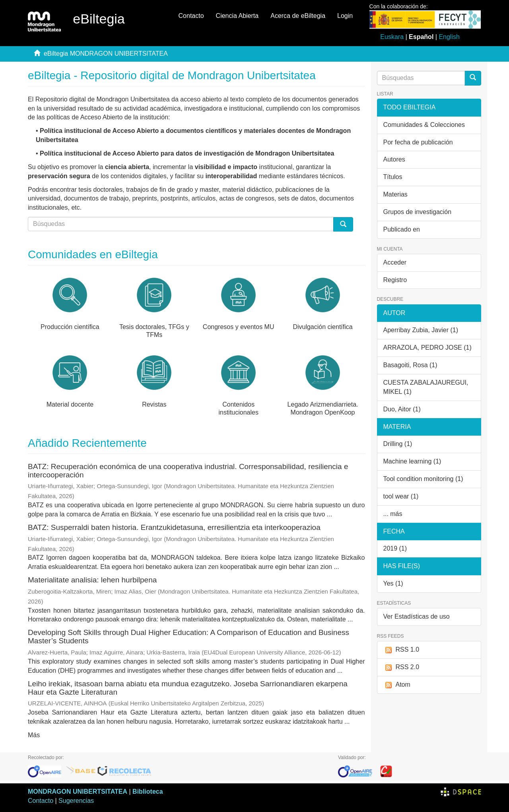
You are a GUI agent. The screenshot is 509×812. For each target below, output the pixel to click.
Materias (395, 194)
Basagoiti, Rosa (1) (410, 365)
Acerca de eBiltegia (298, 16)
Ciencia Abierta (237, 16)
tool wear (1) (401, 496)
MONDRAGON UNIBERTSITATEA (78, 792)
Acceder (395, 262)
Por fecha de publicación (418, 142)
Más (34, 735)
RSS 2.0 (401, 667)
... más (393, 514)
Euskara (392, 37)
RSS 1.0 (401, 650)
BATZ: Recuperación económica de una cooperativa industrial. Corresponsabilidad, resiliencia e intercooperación (188, 471)
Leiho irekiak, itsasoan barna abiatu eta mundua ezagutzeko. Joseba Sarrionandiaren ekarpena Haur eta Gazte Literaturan (188, 688)
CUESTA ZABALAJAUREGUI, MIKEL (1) (426, 387)
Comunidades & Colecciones (424, 125)
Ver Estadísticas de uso (417, 616)
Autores (394, 159)
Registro (395, 280)
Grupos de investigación (418, 212)
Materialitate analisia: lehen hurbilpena (92, 580)
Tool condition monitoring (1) (423, 479)
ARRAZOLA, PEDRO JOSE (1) (427, 348)
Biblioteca (148, 792)
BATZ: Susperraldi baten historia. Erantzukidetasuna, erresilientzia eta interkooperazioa (174, 527)
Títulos (393, 177)
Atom (397, 685)
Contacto (191, 16)
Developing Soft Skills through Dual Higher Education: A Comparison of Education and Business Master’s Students (188, 637)
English (449, 37)
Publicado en (402, 229)
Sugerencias (76, 801)
